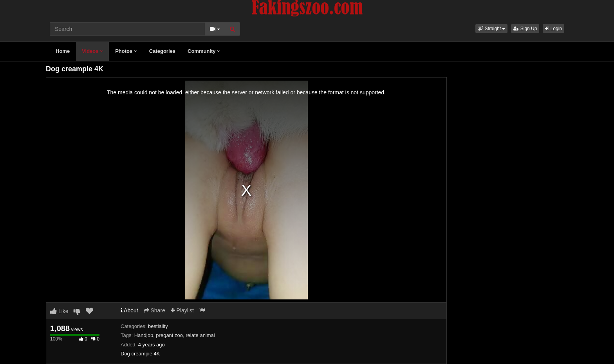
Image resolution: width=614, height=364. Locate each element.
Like (59, 311)
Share (154, 310)
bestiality (158, 326)
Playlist (182, 310)
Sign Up (525, 29)
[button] (491, 29)
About (129, 310)
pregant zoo (169, 335)
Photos (126, 51)
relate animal (200, 335)
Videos (92, 51)
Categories (162, 51)
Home (63, 51)
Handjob (144, 335)
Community (204, 51)
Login (554, 29)
